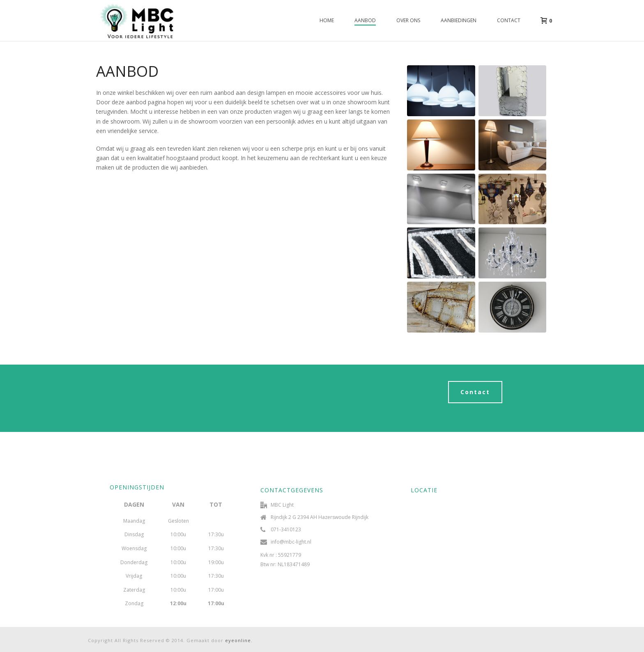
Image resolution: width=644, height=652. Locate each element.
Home (327, 20)
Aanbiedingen (459, 20)
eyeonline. (239, 640)
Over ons (408, 20)
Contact (509, 20)
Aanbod (365, 20)
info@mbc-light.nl (291, 542)
